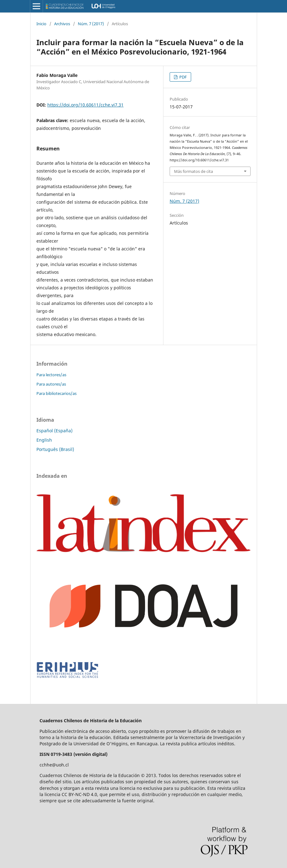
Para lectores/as (51, 375)
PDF (183, 77)
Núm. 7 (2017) (91, 24)
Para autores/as (51, 384)
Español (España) (54, 431)
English (44, 440)
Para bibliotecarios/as (56, 393)
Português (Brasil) (55, 449)
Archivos (62, 24)
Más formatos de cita (193, 171)
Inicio (41, 24)
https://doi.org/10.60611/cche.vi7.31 (85, 105)
